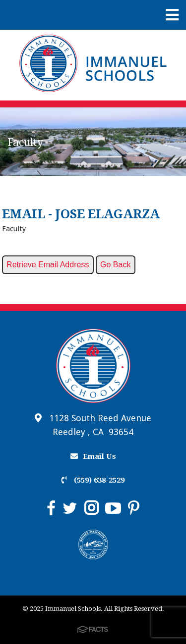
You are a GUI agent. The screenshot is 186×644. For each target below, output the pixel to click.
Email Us (93, 456)
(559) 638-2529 (93, 480)
